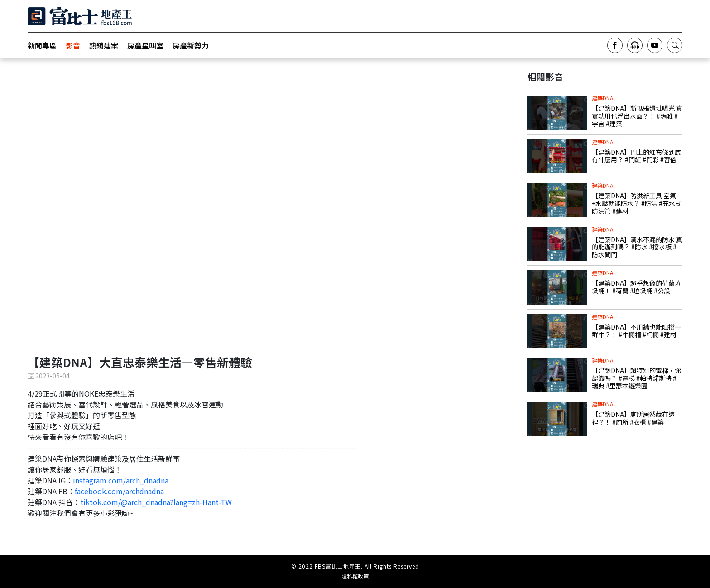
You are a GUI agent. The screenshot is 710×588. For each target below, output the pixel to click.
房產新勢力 (191, 45)
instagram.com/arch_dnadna (121, 480)
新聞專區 (42, 45)
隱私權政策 (355, 576)
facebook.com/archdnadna (119, 491)
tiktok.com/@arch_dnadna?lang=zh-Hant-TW (156, 502)
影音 (73, 45)
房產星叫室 (145, 45)
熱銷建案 (104, 45)
